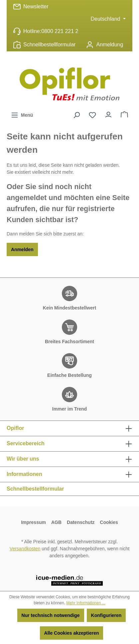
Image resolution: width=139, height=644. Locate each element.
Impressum (33, 522)
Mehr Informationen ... (86, 603)
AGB (56, 522)
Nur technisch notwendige (51, 615)
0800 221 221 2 (60, 31)
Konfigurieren (106, 615)
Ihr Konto (108, 113)
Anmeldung (110, 45)
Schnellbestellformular (49, 45)
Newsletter (36, 7)
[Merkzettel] (92, 115)
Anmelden (22, 249)
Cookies (109, 522)
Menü (22, 114)
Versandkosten (25, 549)
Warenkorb (124, 113)
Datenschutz (81, 522)
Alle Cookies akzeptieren (72, 633)
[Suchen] (76, 115)
